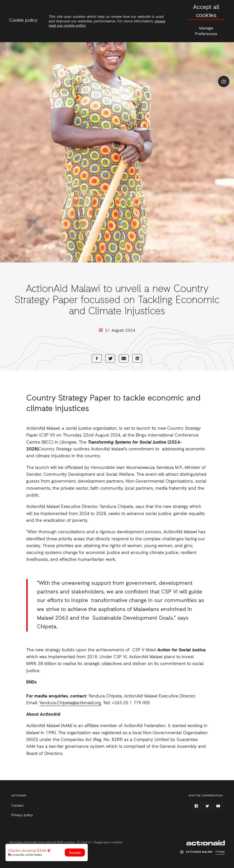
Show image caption (224, 81)
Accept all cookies (206, 12)
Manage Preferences (206, 31)
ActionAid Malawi (206, 843)
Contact (17, 806)
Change (220, 852)
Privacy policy (22, 815)
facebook (196, 806)
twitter (207, 806)
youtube (218, 806)
